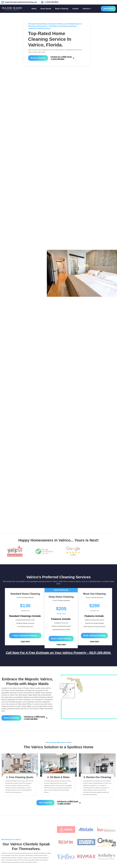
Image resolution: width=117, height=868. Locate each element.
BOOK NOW (108, 9)
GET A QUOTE (45, 803)
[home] (12, 9)
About (34, 9)
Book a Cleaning (62, 9)
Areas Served (46, 9)
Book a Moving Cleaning (94, 636)
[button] (87, 9)
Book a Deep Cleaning (61, 639)
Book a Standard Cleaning (25, 636)
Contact (75, 9)
